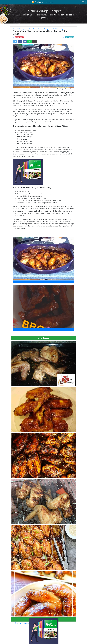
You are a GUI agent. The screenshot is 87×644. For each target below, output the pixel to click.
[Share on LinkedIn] (25, 41)
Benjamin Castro (19, 37)
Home (14, 29)
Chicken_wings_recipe (23, 29)
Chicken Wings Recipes (43, 2)
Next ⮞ (43, 330)
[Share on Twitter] (15, 41)
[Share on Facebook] (20, 41)
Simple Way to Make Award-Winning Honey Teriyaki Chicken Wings (46, 29)
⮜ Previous (43, 282)
